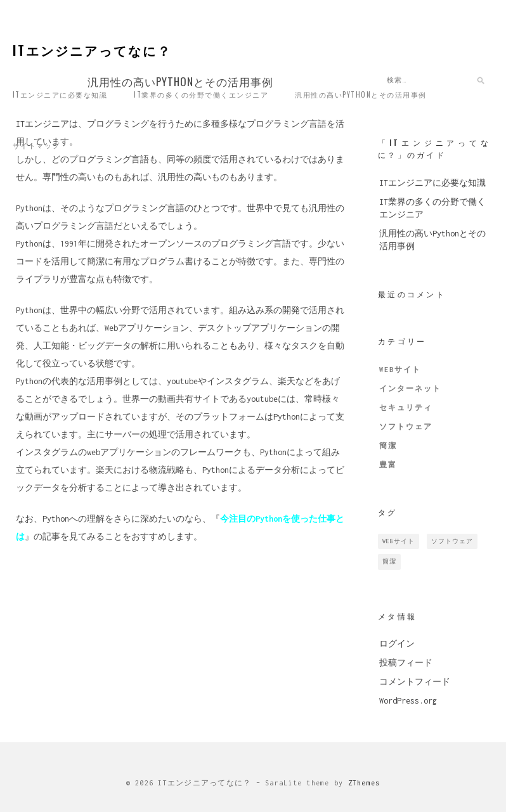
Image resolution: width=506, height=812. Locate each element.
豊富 (388, 465)
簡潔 (388, 446)
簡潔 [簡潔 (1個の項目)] (389, 561)
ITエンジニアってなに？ (92, 50)
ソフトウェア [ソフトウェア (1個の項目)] (452, 541)
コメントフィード (415, 682)
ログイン (397, 644)
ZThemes (364, 783)
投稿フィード (406, 663)
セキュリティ (406, 408)
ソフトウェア (406, 427)
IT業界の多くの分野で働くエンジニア (201, 94)
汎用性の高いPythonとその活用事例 (361, 94)
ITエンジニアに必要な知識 (60, 94)
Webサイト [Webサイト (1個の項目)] (399, 541)
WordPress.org (408, 701)
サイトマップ (36, 145)
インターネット (410, 389)
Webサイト (400, 370)
